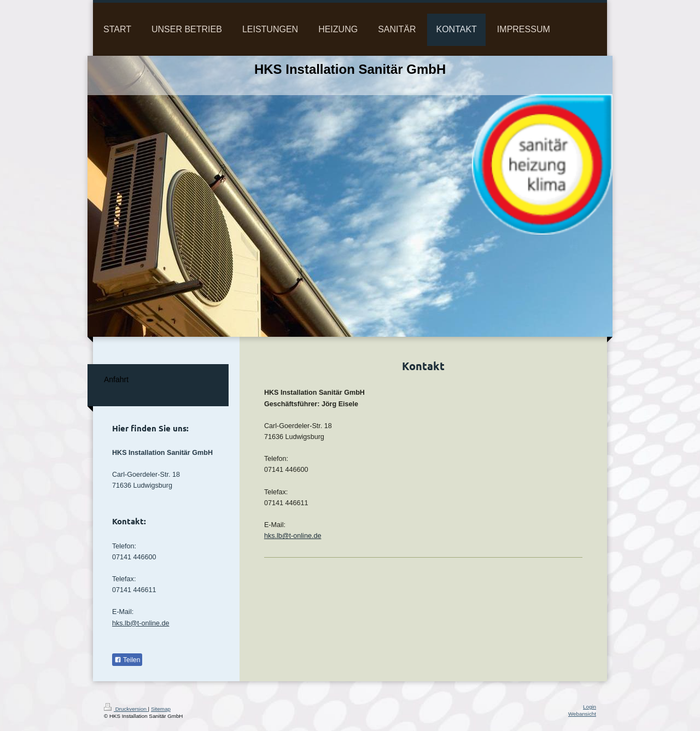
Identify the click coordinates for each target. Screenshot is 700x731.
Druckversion (126, 709)
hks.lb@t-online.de (293, 536)
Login (590, 707)
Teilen (127, 660)
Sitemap (161, 709)
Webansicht (582, 714)
